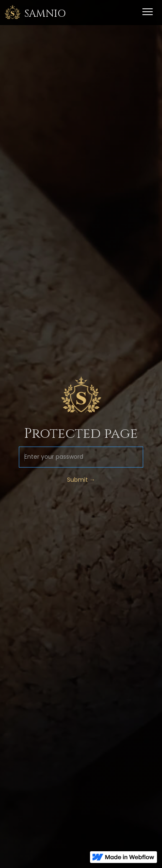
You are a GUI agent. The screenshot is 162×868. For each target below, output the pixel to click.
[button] (147, 13)
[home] (35, 13)
